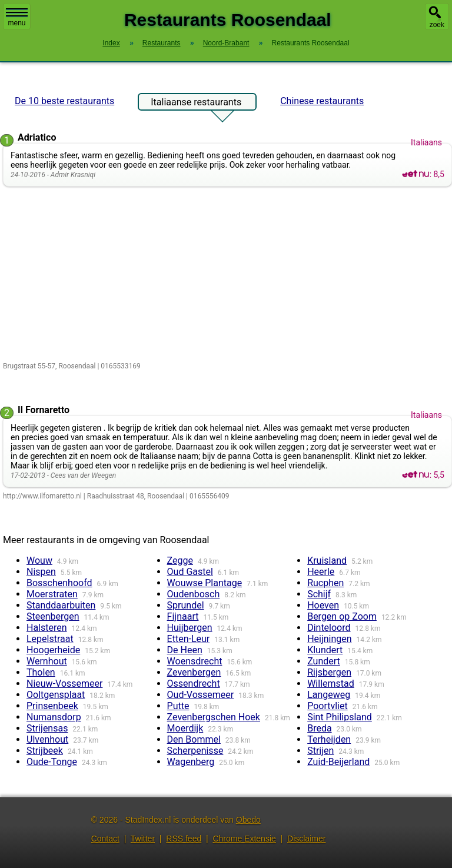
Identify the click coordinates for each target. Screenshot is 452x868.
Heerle (321, 572)
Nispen (41, 572)
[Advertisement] (227, 275)
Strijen (320, 751)
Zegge (180, 561)
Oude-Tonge (52, 762)
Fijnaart (183, 616)
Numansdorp (54, 717)
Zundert (324, 661)
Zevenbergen (194, 672)
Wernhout (47, 661)
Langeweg (329, 695)
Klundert (325, 650)
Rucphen (325, 583)
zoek (437, 25)
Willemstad (331, 684)
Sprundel (186, 605)
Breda (319, 728)
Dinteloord (329, 628)
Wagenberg (191, 762)
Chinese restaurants (322, 101)
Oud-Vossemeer (201, 695)
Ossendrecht (194, 684)
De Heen (185, 650)
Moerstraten (52, 594)
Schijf (319, 594)
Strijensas (47, 728)
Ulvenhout (47, 739)
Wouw (39, 561)
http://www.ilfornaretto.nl (42, 496)
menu (17, 18)
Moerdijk (185, 728)
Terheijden (329, 739)
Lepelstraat (50, 639)
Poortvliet (328, 706)
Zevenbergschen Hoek (214, 717)
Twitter (143, 839)
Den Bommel (194, 739)
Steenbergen (53, 616)
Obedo (248, 820)
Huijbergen (190, 628)
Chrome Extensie (244, 839)
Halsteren (47, 628)
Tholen (41, 672)
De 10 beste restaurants (64, 101)
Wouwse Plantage (205, 583)
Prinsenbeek (52, 706)
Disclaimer (306, 839)
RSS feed (184, 839)
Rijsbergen (329, 672)
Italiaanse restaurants (196, 104)
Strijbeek (45, 751)
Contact (105, 839)
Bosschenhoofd (59, 583)
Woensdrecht (195, 661)
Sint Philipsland (340, 717)
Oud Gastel (190, 572)
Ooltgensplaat (56, 695)
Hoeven (323, 605)
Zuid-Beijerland (338, 762)
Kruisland (327, 561)
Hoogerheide (53, 650)
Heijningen (329, 639)
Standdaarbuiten (61, 605)
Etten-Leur (189, 639)
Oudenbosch (194, 594)
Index (111, 43)
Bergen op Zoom (342, 616)
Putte (178, 706)
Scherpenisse (195, 751)
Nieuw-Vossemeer (64, 684)
